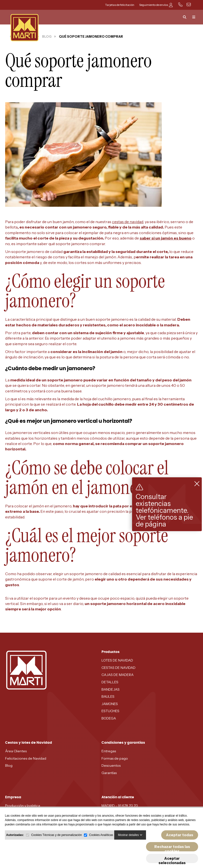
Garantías (109, 773)
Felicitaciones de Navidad (26, 758)
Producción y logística (23, 806)
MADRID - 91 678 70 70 (120, 806)
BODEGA (109, 718)
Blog (9, 765)
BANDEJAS (111, 689)
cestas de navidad (128, 222)
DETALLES (110, 682)
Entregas (109, 751)
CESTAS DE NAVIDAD (118, 668)
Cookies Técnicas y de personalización (56, 835)
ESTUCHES (110, 711)
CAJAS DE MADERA (118, 675)
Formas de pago (115, 758)
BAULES (108, 697)
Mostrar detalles (130, 835)
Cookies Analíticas (101, 835)
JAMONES (110, 704)
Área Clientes (16, 751)
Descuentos (111, 765)
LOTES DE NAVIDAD (117, 660)
